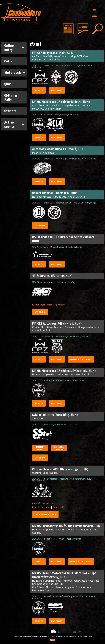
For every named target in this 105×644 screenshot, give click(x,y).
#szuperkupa (39, 481)
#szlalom (74, 424)
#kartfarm (84, 203)
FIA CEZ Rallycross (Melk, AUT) (53, 53)
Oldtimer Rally (11, 97)
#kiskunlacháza (52, 115)
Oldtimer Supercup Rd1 (45, 473)
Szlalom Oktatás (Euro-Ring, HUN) (55, 415)
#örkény (71, 282)
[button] (94, 15)
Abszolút (36, 503)
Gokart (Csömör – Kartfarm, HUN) (55, 193)
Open (54, 503)
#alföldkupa (62, 159)
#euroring (62, 282)
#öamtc (90, 66)
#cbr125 (48, 247)
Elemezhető (58, 507)
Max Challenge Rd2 (43, 153)
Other (10, 111)
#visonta (78, 247)
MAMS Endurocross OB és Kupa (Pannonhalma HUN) (67, 526)
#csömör (60, 203)
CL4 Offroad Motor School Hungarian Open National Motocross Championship (61, 107)
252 (75, 631)
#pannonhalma (74, 539)
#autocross (83, 159)
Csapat (36, 507)
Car (9, 61)
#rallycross (37, 67)
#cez (70, 336)
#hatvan (70, 479)
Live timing (57, 90)
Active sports (14, 124)
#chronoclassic (51, 479)
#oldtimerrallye (82, 479)
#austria (66, 66)
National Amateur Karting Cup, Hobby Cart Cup (59, 197)
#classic (48, 596)
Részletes (46, 507)
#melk (82, 66)
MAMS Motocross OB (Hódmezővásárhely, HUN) (64, 371)
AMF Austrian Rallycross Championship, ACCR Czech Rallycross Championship (61, 58)
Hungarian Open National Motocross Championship (61, 374)
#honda (69, 247)
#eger (62, 479)
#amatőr (73, 159)
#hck (76, 203)
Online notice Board (81, 359)
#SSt (66, 424)
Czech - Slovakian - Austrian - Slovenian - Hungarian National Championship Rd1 (66, 329)
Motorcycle (15, 72)
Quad (8, 84)
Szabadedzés (39, 305)
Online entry (14, 48)
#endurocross (51, 539)
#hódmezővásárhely (54, 380)
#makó (93, 159)
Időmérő (51, 305)
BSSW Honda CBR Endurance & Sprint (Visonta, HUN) (64, 239)
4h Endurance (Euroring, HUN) (52, 276)
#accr (58, 66)
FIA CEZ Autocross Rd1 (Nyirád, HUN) (57, 323)
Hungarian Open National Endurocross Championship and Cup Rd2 (65, 531)
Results (39, 90)
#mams (64, 115)
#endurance (59, 247)
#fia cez (74, 66)
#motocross (74, 115)
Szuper (46, 503)
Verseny (61, 305)
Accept (52, 640)
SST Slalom (39, 418)
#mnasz (77, 336)
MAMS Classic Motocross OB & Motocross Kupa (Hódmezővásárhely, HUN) (64, 575)
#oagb (93, 203)
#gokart (69, 203)
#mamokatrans (80, 596)
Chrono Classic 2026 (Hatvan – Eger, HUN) (60, 469)
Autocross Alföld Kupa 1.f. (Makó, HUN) (58, 149)
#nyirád (85, 336)
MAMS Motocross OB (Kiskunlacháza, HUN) (61, 102)
